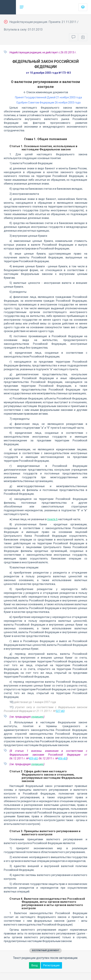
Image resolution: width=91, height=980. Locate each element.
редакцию (38, 717)
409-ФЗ (33, 758)
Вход (35, 965)
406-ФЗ (62, 758)
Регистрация (51, 965)
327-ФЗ (60, 711)
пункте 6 (52, 519)
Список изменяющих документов (46, 92)
